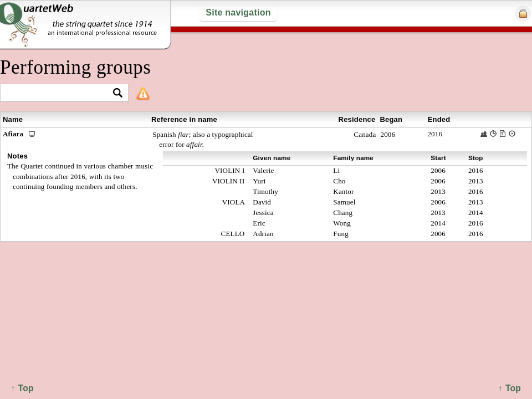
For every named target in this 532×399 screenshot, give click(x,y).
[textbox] (60, 93)
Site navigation (238, 12)
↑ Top (510, 388)
